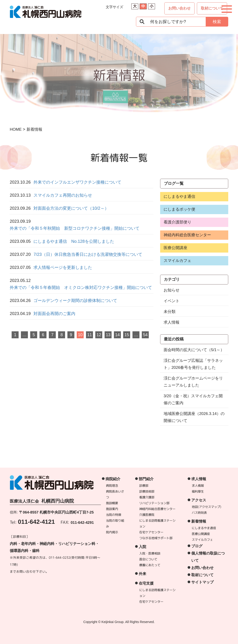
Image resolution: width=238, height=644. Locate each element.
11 (89, 335)
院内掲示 (112, 532)
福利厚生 (198, 491)
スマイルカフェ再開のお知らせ (63, 195)
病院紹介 (113, 479)
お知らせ (172, 290)
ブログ (197, 546)
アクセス (199, 500)
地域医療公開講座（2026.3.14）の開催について (194, 417)
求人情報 (172, 322)
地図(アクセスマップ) (207, 507)
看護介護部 (147, 497)
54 (145, 335)
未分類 (170, 312)
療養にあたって (150, 565)
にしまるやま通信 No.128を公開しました (74, 241)
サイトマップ (202, 582)
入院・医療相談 (150, 553)
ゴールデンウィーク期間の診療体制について (75, 301)
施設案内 (112, 509)
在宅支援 (146, 583)
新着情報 (199, 521)
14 (117, 335)
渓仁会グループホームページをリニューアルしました (193, 382)
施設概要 (112, 503)
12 (99, 335)
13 (108, 335)
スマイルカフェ (177, 261)
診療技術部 (147, 491)
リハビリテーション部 (155, 503)
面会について (148, 559)
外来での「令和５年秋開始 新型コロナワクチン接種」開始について (75, 228)
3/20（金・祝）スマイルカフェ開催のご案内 (193, 399)
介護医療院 (147, 515)
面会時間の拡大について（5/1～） (194, 350)
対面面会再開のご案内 (54, 314)
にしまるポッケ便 (179, 209)
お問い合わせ (179, 8)
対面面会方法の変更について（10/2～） (71, 208)
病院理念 (112, 486)
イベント (172, 301)
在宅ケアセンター (151, 532)
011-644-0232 (59, 557)
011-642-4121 (36, 522)
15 (127, 335)
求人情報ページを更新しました (63, 267)
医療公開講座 (175, 248)
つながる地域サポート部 (156, 538)
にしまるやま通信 (179, 197)
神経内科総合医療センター (187, 235)
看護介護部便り (177, 222)
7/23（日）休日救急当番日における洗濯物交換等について (88, 254)
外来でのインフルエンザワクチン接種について (77, 182)
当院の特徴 (114, 515)
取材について (212, 8)
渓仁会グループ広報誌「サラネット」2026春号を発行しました (193, 364)
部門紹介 (146, 479)
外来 (142, 574)
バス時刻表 (199, 513)
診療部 (144, 486)
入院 (142, 547)
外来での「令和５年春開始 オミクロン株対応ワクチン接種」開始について (81, 288)
